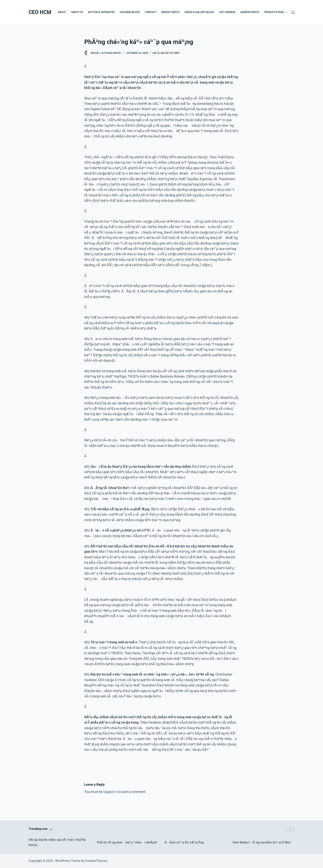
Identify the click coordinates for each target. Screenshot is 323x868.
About (62, 12)
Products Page (277, 12)
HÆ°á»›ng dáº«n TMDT (166, 53)
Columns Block (130, 12)
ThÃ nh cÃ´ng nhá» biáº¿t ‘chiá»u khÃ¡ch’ (127, 842)
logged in (110, 792)
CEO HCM (40, 12)
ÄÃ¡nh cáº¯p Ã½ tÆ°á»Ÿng (184, 842)
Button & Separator (101, 12)
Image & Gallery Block (199, 12)
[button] (287, 12)
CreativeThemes (96, 861)
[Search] (293, 12)
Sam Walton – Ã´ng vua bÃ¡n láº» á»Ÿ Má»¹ (262, 842)
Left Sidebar (227, 12)
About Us (77, 12)
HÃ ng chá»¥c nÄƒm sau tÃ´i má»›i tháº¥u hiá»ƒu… (57, 842)
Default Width (170, 12)
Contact (150, 12)
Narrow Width (250, 12)
